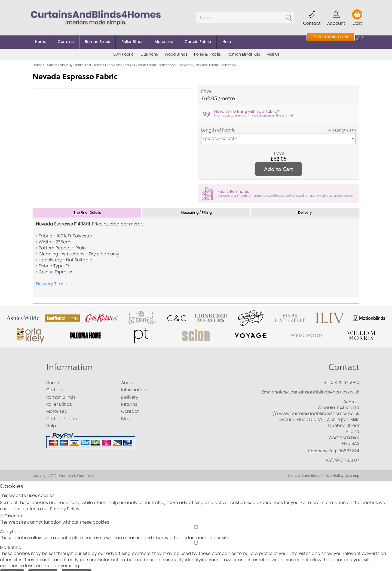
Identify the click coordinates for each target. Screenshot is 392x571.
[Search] (245, 15)
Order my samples (331, 37)
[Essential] (2, 511)
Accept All (12, 567)
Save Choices (43, 567)
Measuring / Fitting (196, 207)
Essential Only (77, 567)
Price (206, 86)
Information (70, 362)
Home (37, 60)
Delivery (305, 207)
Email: (268, 387)
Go (289, 15)
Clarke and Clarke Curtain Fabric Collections (140, 60)
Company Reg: (323, 446)
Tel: (326, 377)
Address (351, 397)
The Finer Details (87, 207)
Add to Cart (278, 164)
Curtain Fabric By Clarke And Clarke (74, 60)
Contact (344, 362)
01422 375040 (345, 378)
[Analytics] (196, 522)
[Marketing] (196, 538)
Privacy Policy (65, 504)
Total (279, 148)
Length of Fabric (218, 125)
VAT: (330, 456)
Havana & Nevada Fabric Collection (207, 60)
